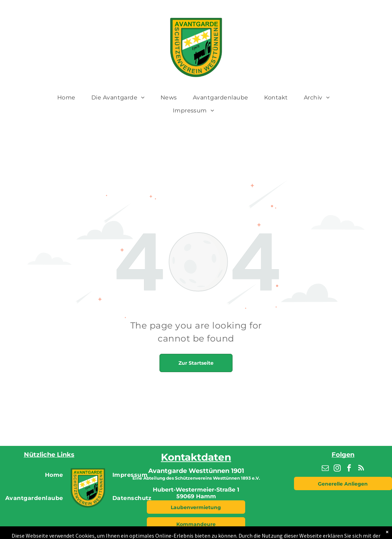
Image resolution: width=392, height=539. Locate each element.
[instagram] (337, 469)
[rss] (361, 469)
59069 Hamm (196, 496)
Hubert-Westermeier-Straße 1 (196, 490)
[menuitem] (69, 98)
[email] (325, 469)
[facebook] (349, 469)
